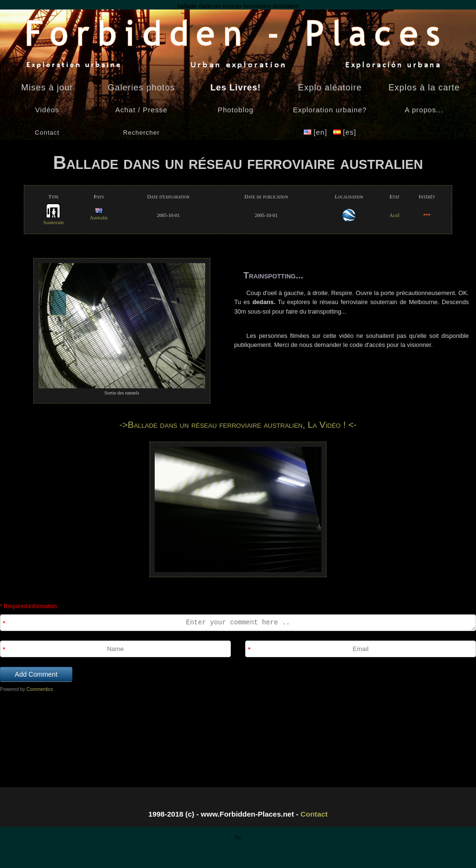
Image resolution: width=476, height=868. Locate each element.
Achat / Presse (141, 110)
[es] (345, 132)
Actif (394, 215)
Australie (99, 215)
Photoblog (235, 110)
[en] (317, 132)
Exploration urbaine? (330, 110)
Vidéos (47, 110)
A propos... (424, 110)
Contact (314, 814)
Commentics (40, 689)
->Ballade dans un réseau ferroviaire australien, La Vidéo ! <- (238, 425)
